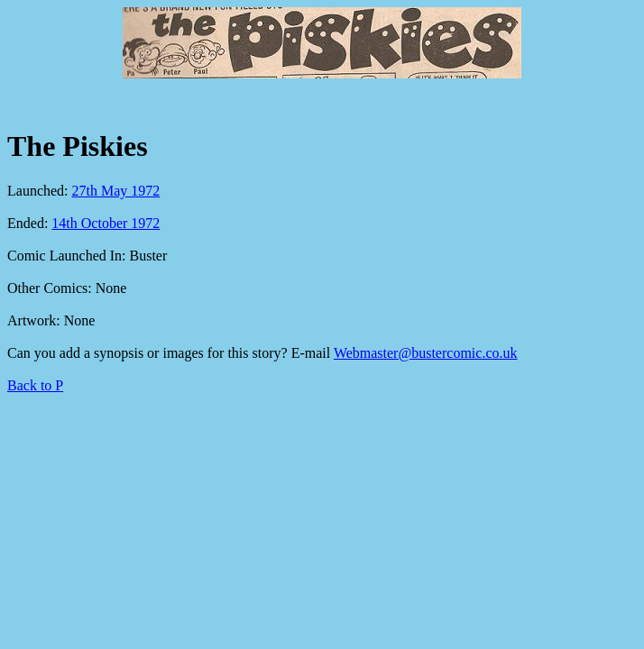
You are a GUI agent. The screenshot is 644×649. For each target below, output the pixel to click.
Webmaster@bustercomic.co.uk (426, 353)
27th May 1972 (116, 191)
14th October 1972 (106, 223)
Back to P (35, 385)
